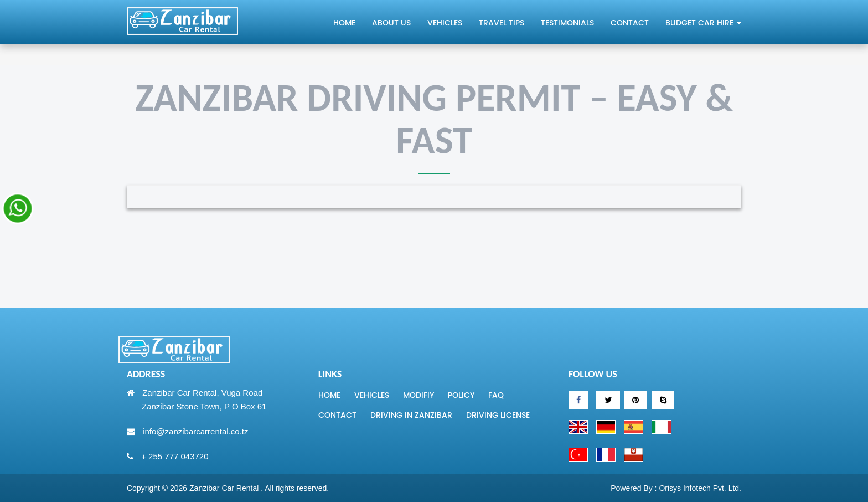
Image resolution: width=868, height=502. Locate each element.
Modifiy (418, 396)
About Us (391, 23)
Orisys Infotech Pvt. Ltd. (700, 488)
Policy (461, 396)
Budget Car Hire (703, 23)
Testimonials (567, 23)
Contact (630, 23)
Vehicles (445, 23)
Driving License (498, 416)
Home (344, 23)
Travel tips (502, 23)
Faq (496, 396)
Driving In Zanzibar (411, 416)
